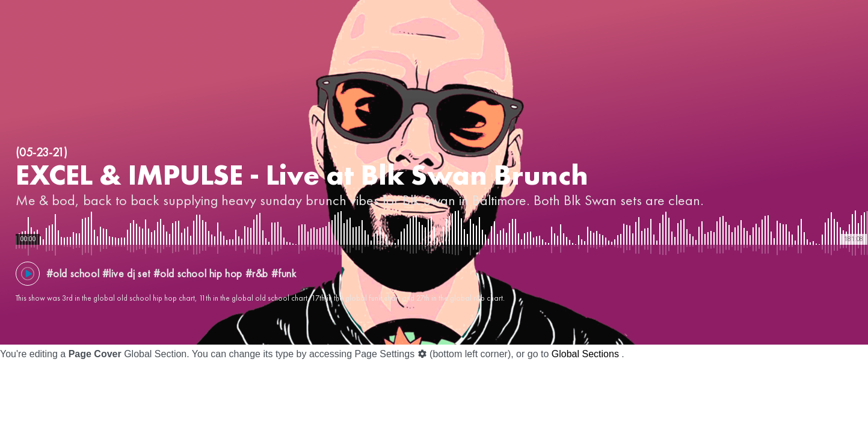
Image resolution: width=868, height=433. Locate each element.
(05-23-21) (42, 152)
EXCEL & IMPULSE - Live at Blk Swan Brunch (302, 175)
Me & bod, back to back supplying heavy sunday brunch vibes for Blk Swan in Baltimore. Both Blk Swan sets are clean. (360, 200)
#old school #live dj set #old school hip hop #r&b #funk (171, 273)
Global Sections (585, 354)
